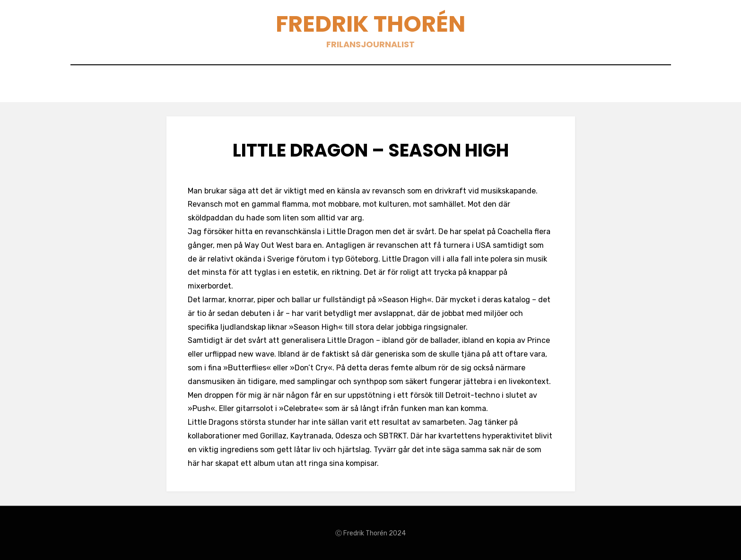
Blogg (359, 86)
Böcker (403, 86)
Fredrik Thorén (370, 24)
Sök (470, 86)
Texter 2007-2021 (296, 86)
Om (440, 86)
